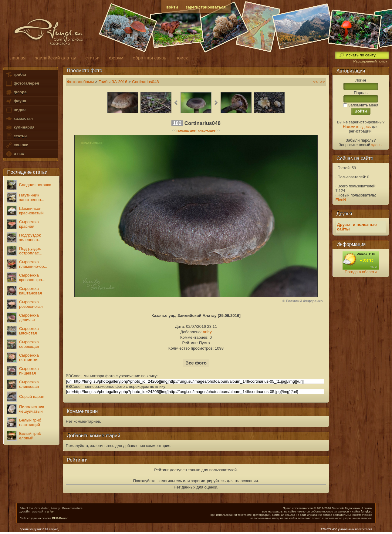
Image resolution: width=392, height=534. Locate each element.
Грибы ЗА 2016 (113, 82)
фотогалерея (22, 84)
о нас (15, 154)
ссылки (17, 145)
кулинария (20, 128)
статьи (16, 136)
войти (172, 7)
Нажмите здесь (357, 127)
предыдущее (186, 130)
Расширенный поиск (370, 61)
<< (315, 82)
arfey (207, 332)
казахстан (19, 119)
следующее (207, 130)
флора (16, 92)
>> (323, 82)
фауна (16, 101)
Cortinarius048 (145, 82)
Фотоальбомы (81, 82)
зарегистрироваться (206, 7)
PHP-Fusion (60, 518)
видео (15, 110)
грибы (16, 75)
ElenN (341, 200)
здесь (377, 145)
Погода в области (361, 272)
